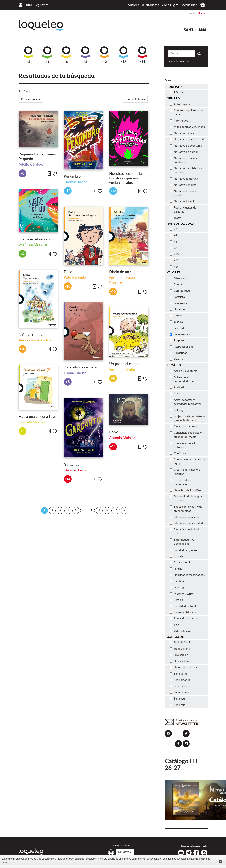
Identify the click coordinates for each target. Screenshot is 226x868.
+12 (123, 55)
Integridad (178, 316)
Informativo (179, 121)
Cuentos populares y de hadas (186, 113)
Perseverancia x (31, 99)
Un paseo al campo (124, 364)
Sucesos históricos (183, 612)
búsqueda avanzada (178, 61)
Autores (133, 5)
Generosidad (179, 303)
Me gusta (55, 174)
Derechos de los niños (185, 490)
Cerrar (220, 862)
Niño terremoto (31, 335)
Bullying (177, 410)
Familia (176, 569)
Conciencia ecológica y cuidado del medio (186, 435)
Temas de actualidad (184, 619)
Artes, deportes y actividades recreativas (186, 402)
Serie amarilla (180, 680)
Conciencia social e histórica (183, 445)
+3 (28, 55)
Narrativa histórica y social (184, 193)
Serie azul (178, 699)
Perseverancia (180, 334)
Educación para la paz (185, 517)
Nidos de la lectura (183, 668)
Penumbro (72, 177)
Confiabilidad (180, 291)
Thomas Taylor (75, 182)
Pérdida (176, 600)
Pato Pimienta (75, 278)
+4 (47, 55)
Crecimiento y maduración (180, 482)
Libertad (177, 328)
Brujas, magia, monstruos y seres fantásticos (187, 418)
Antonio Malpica (122, 438)
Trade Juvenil (180, 649)
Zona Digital (171, 5)
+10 (104, 55)
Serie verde (179, 674)
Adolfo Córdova (31, 165)
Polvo (114, 432)
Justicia (176, 322)
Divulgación (179, 655)
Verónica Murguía (33, 245)
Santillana (195, 30)
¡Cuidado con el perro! (82, 367)
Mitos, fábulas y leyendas (187, 127)
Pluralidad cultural (183, 606)
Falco (68, 272)
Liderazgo (178, 588)
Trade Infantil (180, 643)
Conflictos (178, 453)
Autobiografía (180, 104)
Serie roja (177, 705)
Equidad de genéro (183, 550)
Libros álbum (180, 661)
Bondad (177, 285)
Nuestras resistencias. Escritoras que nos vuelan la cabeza (127, 178)
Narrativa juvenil (182, 201)
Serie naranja (180, 692)
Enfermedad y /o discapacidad (182, 542)
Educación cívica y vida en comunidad (186, 509)
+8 (85, 55)
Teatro (176, 218)
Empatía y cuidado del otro (185, 532)
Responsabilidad (182, 347)
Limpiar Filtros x (135, 99)
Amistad (177, 387)
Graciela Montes (32, 422)
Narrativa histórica (183, 185)
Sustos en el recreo (34, 239)
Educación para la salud (186, 523)
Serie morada (180, 686)
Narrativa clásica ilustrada (188, 140)
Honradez (178, 309)
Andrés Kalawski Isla (35, 340)
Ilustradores (151, 5)
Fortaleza (177, 297)
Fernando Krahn (122, 370)
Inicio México (203, 5)
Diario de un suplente (126, 272)
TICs (174, 625)
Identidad (178, 581)
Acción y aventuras (184, 371)
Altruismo (178, 278)
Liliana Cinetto (75, 373)
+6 (66, 55)
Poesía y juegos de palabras (183, 210)
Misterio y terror (182, 594)
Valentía (177, 359)
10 (116, 511)
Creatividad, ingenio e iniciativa (185, 472)
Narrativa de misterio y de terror (186, 171)
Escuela (176, 556)
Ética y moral (180, 563)
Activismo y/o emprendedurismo (183, 379)
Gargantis (71, 465)
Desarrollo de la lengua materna (186, 499)
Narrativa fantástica (184, 179)
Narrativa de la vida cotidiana (184, 160)
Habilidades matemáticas (187, 575)
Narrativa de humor (184, 152)
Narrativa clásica (182, 133)
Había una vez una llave (37, 417)
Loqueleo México (41, 26)
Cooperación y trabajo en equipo (187, 462)
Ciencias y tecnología (185, 427)
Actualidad (190, 5)
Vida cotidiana (180, 631)
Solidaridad (179, 353)
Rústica (176, 93)
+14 (142, 55)
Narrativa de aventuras (186, 146)
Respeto (177, 341)
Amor (175, 394)
